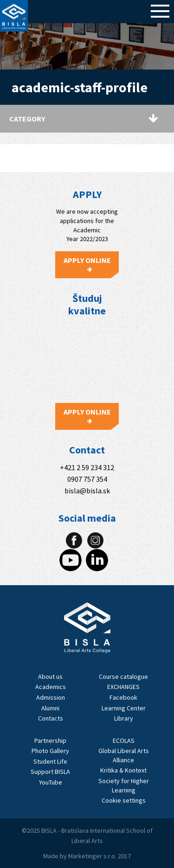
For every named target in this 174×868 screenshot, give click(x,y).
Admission (51, 697)
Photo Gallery (50, 751)
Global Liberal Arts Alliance (124, 755)
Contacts (51, 718)
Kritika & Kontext (123, 770)
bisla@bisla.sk (87, 491)
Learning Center (124, 708)
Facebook (123, 697)
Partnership (50, 740)
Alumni (50, 708)
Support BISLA (50, 772)
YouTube (51, 782)
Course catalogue (123, 677)
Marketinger (86, 856)
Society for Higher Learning (124, 785)
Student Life (50, 761)
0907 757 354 (87, 479)
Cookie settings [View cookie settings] (124, 800)
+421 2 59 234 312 (87, 468)
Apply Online (87, 264)
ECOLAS (124, 740)
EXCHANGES (123, 687)
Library (124, 718)
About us (50, 677)
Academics (51, 687)
